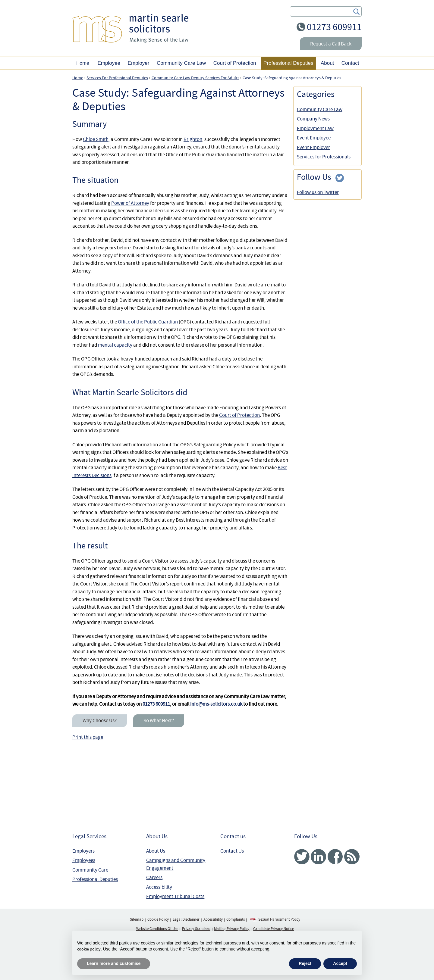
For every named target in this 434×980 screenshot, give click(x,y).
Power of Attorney (130, 203)
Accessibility (159, 887)
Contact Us (232, 851)
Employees (84, 860)
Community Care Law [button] (181, 63)
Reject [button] (305, 963)
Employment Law (315, 128)
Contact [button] (350, 63)
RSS (352, 857)
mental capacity (115, 345)
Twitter (302, 857)
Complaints (236, 919)
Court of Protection (239, 415)
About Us (156, 851)
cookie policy (89, 949)
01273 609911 (334, 27)
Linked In (318, 857)
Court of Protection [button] (235, 63)
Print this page (88, 737)
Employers (83, 851)
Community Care (90, 870)
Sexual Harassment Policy (279, 919)
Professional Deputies (95, 879)
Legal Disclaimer (186, 919)
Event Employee (314, 138)
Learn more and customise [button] (114, 963)
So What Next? (159, 721)
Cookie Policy (158, 919)
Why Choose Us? (100, 721)
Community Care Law (320, 109)
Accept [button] (340, 963)
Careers (154, 877)
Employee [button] (109, 63)
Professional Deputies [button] (288, 63)
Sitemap (137, 919)
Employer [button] (139, 63)
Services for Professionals (324, 157)
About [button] (327, 63)
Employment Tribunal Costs (175, 896)
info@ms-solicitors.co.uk (216, 704)
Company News (313, 119)
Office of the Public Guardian (148, 322)
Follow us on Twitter (318, 192)
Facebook (335, 857)
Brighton (193, 139)
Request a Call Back (331, 44)
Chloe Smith (96, 139)
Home (83, 63)
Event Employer (313, 147)
